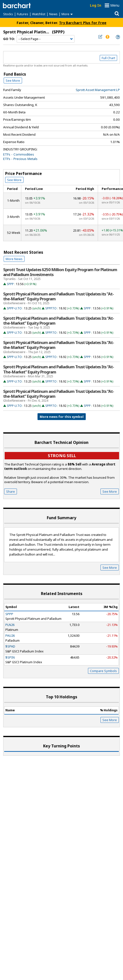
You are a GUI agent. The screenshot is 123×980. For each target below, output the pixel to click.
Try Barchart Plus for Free (83, 23)
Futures (23, 14)
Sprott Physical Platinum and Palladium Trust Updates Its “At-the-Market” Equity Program (59, 321)
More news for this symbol (62, 417)
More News (14, 259)
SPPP (10, 284)
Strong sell (62, 456)
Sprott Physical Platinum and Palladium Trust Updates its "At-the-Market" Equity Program (58, 296)
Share (11, 491)
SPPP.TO (51, 308)
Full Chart (108, 58)
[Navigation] (46, 39)
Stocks (8, 14)
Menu (115, 5)
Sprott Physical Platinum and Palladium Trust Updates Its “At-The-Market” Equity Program (59, 369)
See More (13, 80)
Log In (96, 5)
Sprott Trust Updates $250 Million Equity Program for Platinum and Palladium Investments (60, 272)
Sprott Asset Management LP (98, 90)
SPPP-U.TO (14, 308)
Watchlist (39, 14)
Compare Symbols (103, 671)
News (53, 14)
